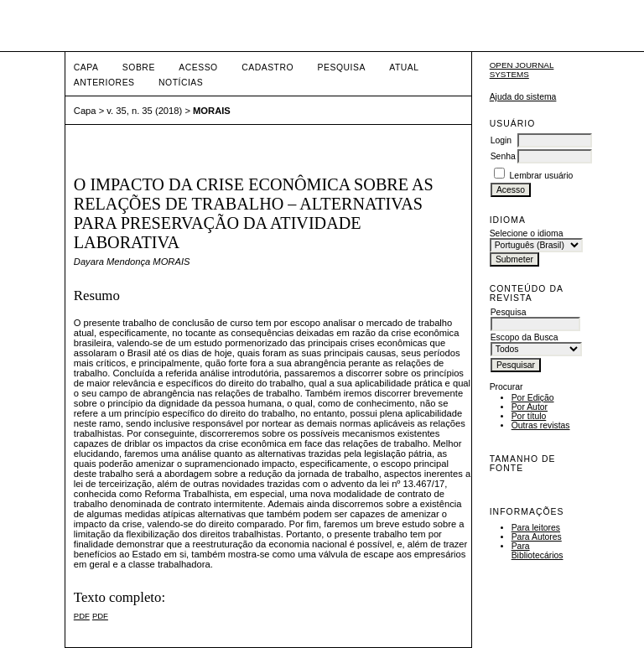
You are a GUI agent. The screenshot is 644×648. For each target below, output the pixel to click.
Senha (503, 156)
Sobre (139, 67)
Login (501, 140)
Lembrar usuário (542, 176)
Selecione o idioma (527, 233)
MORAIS (212, 111)
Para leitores (536, 528)
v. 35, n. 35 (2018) (144, 111)
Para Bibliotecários (538, 551)
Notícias (181, 83)
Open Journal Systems (522, 70)
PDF (82, 616)
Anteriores (104, 83)
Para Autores (537, 537)
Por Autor (530, 407)
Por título (529, 416)
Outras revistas (541, 425)
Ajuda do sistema (523, 97)
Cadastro (267, 67)
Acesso (198, 67)
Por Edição (533, 398)
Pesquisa (342, 67)
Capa (86, 67)
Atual (404, 67)
